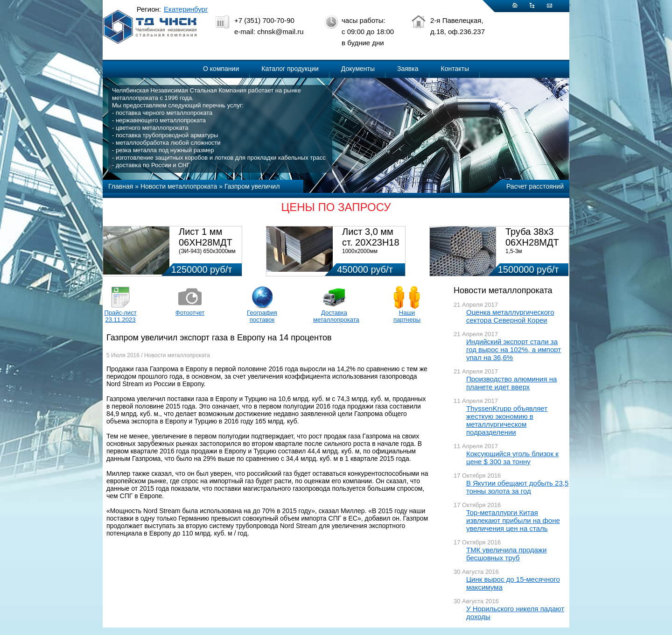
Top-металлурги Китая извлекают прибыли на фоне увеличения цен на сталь (513, 520)
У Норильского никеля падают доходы (515, 613)
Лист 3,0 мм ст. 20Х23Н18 (371, 237)
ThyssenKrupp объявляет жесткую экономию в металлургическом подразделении (507, 420)
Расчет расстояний (535, 186)
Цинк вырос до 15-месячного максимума (513, 583)
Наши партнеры (407, 316)
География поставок (262, 316)
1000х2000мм (360, 251)
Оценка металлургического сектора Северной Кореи (510, 316)
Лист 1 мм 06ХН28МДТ (206, 237)
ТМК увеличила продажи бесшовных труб (506, 554)
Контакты (455, 69)
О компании (221, 69)
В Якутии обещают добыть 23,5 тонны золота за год (517, 487)
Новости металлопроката (179, 186)
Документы (358, 69)
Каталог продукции (290, 69)
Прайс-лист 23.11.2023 (120, 316)
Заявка (408, 69)
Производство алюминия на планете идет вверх (511, 383)
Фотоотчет (190, 313)
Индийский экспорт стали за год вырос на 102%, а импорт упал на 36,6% (514, 349)
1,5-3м (514, 251)
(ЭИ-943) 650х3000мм (207, 251)
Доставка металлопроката (334, 316)
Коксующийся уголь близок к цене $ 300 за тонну (512, 458)
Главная (121, 186)
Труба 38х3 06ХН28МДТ (532, 237)
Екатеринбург (186, 9)
